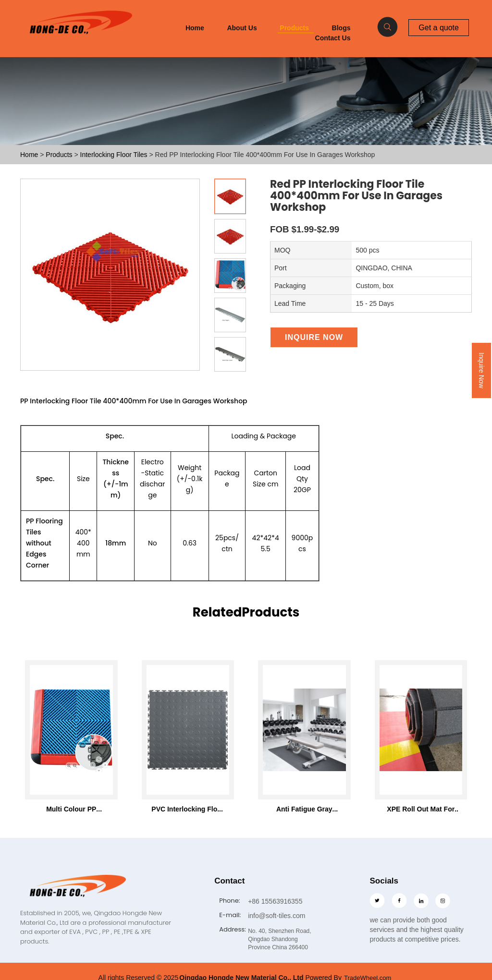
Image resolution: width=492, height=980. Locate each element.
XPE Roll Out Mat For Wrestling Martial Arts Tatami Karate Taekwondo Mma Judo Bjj (421, 809)
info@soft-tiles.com (277, 915)
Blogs (341, 28)
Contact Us (333, 38)
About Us (242, 28)
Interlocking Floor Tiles (115, 154)
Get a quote (439, 27)
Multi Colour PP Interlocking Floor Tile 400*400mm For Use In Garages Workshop (71, 809)
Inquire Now (482, 370)
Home (195, 28)
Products (294, 28)
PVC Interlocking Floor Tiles (188, 809)
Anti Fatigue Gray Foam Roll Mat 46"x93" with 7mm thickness (304, 809)
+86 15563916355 (275, 901)
